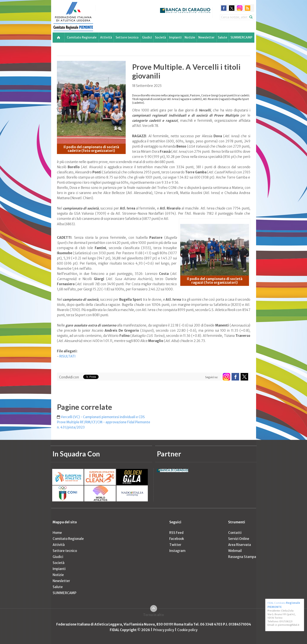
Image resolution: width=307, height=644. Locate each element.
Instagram (177, 551)
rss (248, 8)
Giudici (147, 37)
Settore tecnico (127, 37)
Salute (222, 37)
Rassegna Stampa (242, 557)
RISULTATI (67, 356)
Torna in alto (153, 615)
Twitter (175, 545)
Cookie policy (187, 630)
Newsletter (206, 37)
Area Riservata (240, 545)
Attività (106, 37)
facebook (224, 8)
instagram (240, 8)
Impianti (175, 37)
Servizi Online (239, 539)
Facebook (177, 539)
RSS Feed (176, 533)
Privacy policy (164, 630)
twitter (232, 8)
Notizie (190, 37)
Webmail (235, 551)
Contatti (235, 533)
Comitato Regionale (82, 37)
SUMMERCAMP (241, 37)
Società (160, 37)
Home (57, 533)
